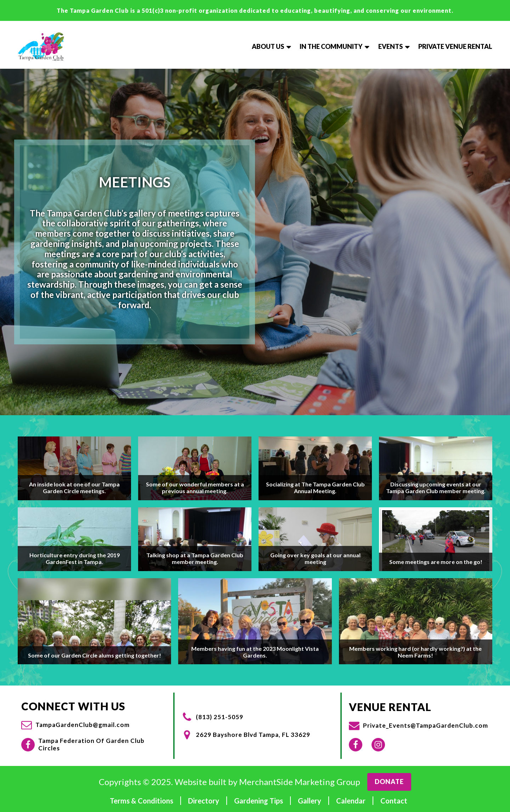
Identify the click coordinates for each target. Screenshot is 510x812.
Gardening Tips (259, 801)
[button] (75, 725)
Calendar (351, 801)
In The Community (335, 46)
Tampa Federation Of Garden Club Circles (91, 744)
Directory (204, 801)
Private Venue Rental (455, 46)
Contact (394, 801)
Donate (389, 782)
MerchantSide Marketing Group (300, 782)
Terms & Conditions (141, 801)
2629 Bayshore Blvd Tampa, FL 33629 (253, 735)
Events (395, 46)
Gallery (310, 801)
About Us (272, 46)
